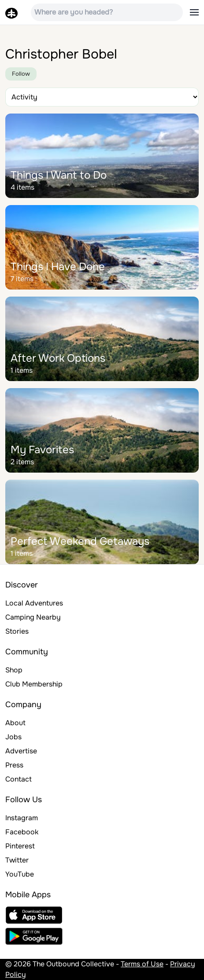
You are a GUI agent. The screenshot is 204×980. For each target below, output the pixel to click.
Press (14, 765)
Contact (19, 779)
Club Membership (34, 684)
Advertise (21, 751)
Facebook (22, 832)
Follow (21, 74)
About (15, 723)
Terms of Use (142, 964)
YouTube (20, 874)
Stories (17, 631)
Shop (14, 670)
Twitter (17, 860)
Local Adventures (34, 603)
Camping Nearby (33, 617)
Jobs (13, 737)
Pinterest (20, 846)
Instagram (22, 818)
